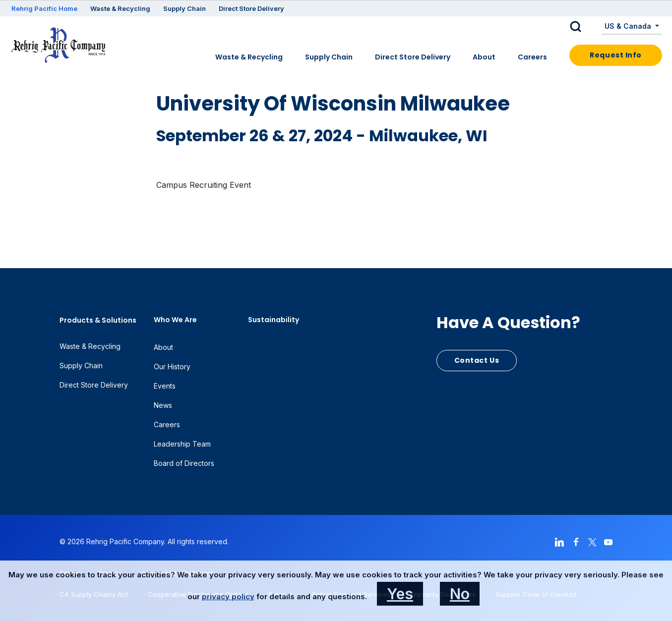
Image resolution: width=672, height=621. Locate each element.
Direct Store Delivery (251, 8)
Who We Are (175, 320)
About (484, 57)
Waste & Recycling (120, 8)
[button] (583, 27)
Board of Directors (184, 463)
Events (165, 386)
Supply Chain (184, 8)
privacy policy (228, 596)
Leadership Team (182, 444)
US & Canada (629, 26)
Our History (172, 367)
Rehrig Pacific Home (44, 8)
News (163, 405)
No (460, 594)
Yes (400, 594)
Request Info (616, 55)
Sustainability (274, 320)
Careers (532, 57)
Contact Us (477, 360)
